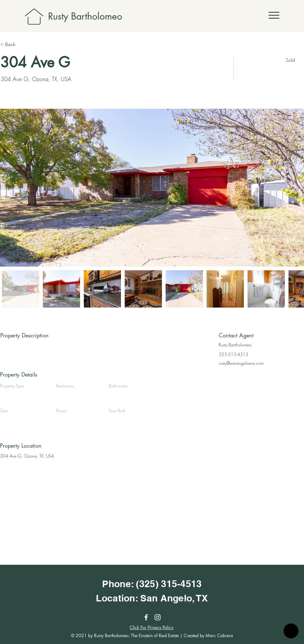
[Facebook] (146, 617)
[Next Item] (293, 188)
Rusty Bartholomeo (85, 16)
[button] (274, 15)
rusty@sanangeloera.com (241, 363)
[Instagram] (158, 617)
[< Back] (22, 44)
